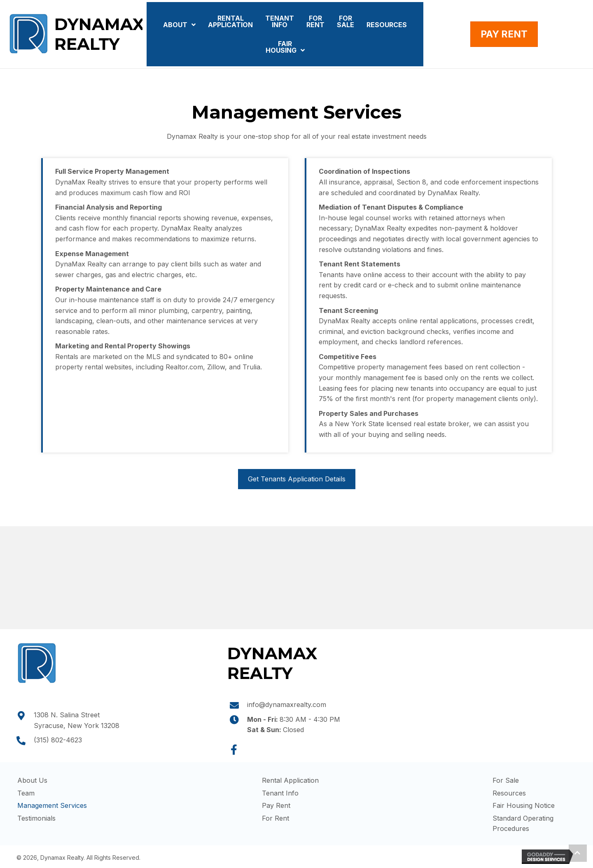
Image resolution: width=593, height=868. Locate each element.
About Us (32, 780)
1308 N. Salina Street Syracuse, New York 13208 (77, 720)
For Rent (275, 818)
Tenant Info (280, 793)
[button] (234, 750)
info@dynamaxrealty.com (287, 705)
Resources (509, 793)
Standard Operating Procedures (523, 824)
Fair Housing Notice (524, 805)
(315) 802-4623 (58, 740)
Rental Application (290, 780)
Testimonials (36, 818)
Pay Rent (276, 805)
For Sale (506, 780)
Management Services (52, 805)
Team (26, 793)
